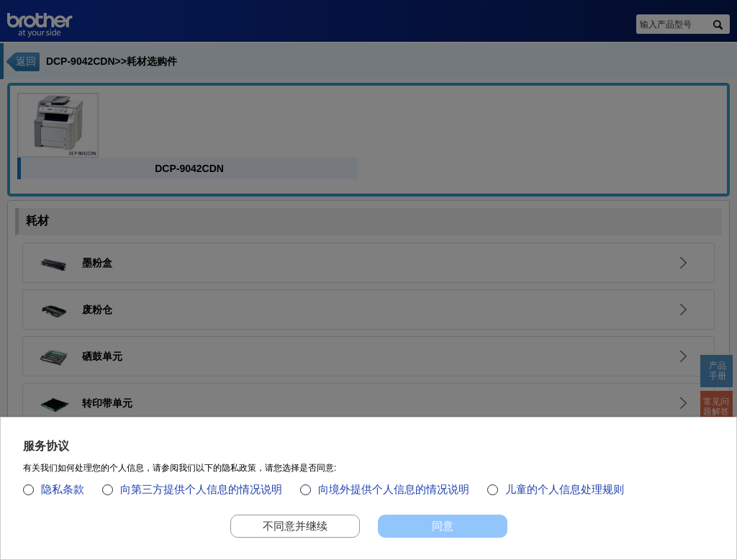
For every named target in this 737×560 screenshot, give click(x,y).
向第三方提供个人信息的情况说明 (201, 495)
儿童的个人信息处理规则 (565, 495)
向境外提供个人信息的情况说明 (394, 495)
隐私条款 (63, 495)
